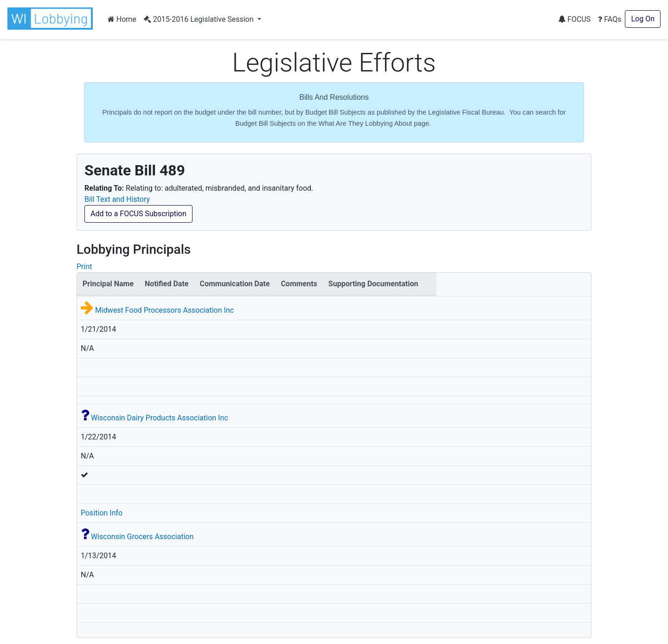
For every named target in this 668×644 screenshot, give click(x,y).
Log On (643, 19)
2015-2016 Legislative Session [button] (200, 19)
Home (122, 19)
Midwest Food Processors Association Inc (164, 310)
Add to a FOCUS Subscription (138, 214)
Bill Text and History (117, 199)
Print (84, 267)
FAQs (610, 19)
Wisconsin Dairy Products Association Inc (160, 418)
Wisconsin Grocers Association (142, 537)
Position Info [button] (102, 513)
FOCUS (574, 19)
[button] (52, 19)
